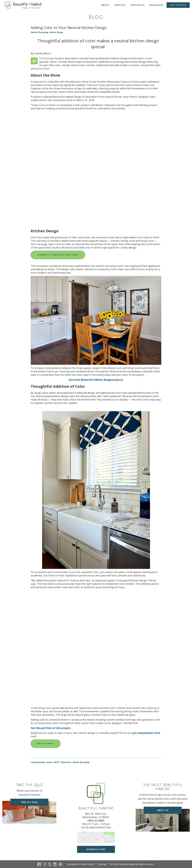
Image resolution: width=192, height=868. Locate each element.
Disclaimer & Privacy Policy (80, 864)
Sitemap (102, 864)
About (106, 5)
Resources (156, 5)
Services (120, 5)
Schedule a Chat (96, 849)
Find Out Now (29, 802)
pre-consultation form (146, 733)
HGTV (57, 762)
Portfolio (138, 5)
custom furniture (38, 762)
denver (50, 762)
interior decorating (81, 762)
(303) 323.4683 (96, 821)
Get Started (178, 5)
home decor (66, 762)
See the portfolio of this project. (51, 728)
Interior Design (56, 32)
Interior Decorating (39, 32)
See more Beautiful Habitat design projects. (96, 380)
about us (163, 810)
